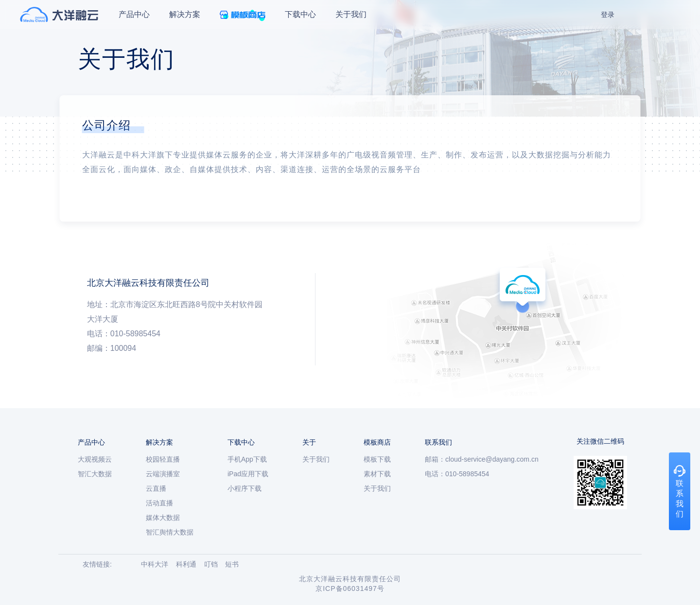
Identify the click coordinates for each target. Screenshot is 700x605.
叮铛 (211, 564)
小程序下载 (245, 488)
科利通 (186, 564)
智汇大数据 (95, 474)
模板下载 (377, 459)
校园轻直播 (163, 459)
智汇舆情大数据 (170, 532)
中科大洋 (155, 564)
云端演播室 (163, 474)
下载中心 (300, 14)
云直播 (156, 488)
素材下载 (377, 474)
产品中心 (134, 14)
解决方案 (185, 14)
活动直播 (159, 503)
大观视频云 (95, 459)
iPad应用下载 (248, 474)
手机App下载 (247, 459)
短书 (232, 564)
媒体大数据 (163, 518)
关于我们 (351, 14)
